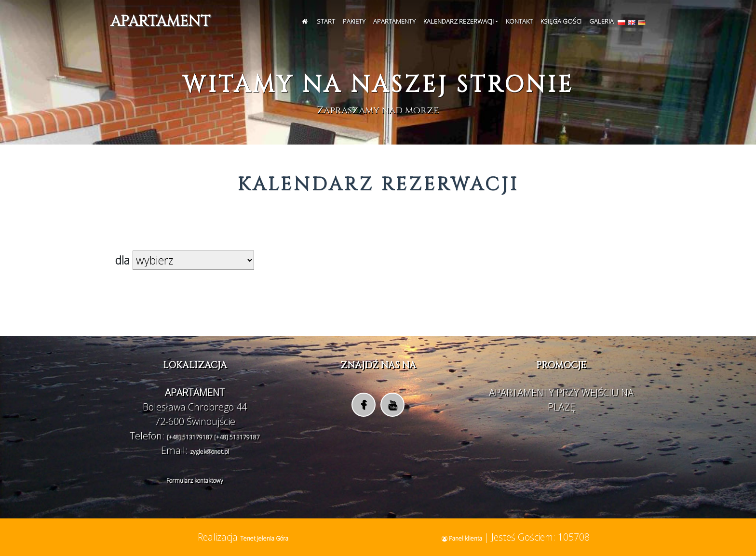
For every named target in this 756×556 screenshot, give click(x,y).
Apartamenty (394, 21)
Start (326, 21)
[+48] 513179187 (190, 437)
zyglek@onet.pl (209, 452)
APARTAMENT (160, 22)
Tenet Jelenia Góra (264, 538)
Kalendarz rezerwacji (459, 21)
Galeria (601, 21)
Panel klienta (463, 538)
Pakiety (354, 21)
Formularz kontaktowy (195, 481)
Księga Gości (561, 21)
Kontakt (519, 21)
